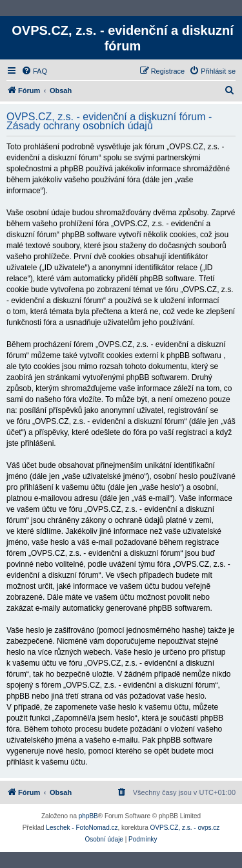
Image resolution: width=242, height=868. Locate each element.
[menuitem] (34, 71)
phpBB (88, 816)
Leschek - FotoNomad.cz (82, 828)
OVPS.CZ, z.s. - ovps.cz (185, 828)
